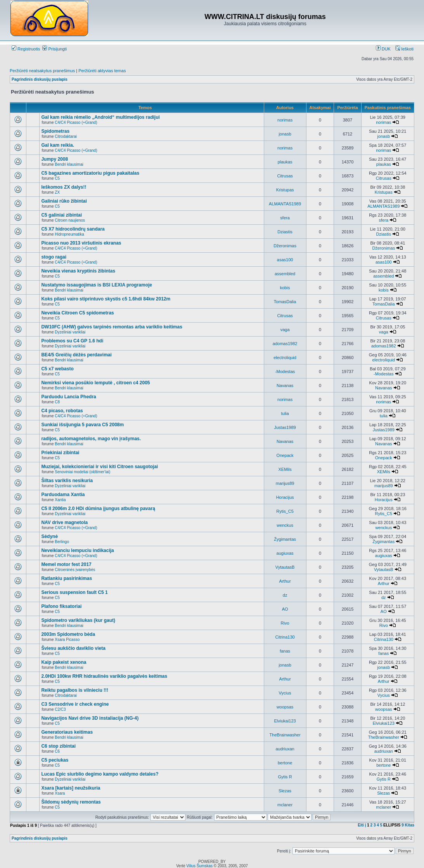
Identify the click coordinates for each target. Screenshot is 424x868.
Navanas (285, 385)
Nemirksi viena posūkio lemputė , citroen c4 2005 (95, 383)
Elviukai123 (285, 721)
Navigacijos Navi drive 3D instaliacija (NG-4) (90, 718)
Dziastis (285, 232)
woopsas (285, 707)
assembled (285, 274)
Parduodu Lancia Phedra (68, 397)
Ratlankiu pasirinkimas (67, 578)
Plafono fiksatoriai (61, 606)
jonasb (285, 134)
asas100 (285, 260)
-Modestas (285, 372)
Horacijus (285, 497)
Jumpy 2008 (55, 159)
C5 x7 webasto (57, 369)
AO (285, 609)
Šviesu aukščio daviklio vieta (73, 648)
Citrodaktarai (66, 136)
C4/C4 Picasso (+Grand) (76, 122)
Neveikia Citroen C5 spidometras (77, 313)
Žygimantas (285, 539)
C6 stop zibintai (58, 746)
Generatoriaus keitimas (67, 732)
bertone (285, 763)
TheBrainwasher (285, 735)
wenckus (285, 525)
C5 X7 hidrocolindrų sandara (73, 229)
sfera (285, 218)
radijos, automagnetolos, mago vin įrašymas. (91, 439)
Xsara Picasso (67, 640)
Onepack (285, 455)
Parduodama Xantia (63, 495)
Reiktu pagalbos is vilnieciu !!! (75, 690)
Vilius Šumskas (199, 866)
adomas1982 (285, 344)
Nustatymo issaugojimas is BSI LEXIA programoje (97, 285)
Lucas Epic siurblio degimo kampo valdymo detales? (100, 774)
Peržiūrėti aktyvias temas (102, 71)
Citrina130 (285, 637)
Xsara (60, 793)
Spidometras (55, 131)
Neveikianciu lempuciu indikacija (77, 550)
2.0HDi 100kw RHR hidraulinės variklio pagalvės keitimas (104, 676)
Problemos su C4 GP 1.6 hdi (72, 341)
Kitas (410, 825)
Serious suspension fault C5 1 (74, 592)
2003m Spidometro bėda (68, 634)
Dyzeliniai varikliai (70, 332)
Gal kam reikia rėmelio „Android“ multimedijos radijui (100, 117)
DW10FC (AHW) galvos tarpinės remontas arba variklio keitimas (112, 327)
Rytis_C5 (285, 511)
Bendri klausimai (69, 164)
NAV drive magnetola (64, 523)
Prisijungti (55, 49)
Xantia (60, 500)
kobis (285, 288)
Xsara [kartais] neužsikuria (71, 788)
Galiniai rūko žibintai (64, 201)
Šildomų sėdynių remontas (71, 802)
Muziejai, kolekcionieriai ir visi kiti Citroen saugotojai (100, 467)
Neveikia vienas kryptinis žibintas (78, 271)
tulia (285, 413)
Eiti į (362, 825)
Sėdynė (49, 536)
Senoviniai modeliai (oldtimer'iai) (82, 472)
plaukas (285, 162)
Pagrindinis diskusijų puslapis (40, 79)
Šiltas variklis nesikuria (67, 481)
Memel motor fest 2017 (66, 564)
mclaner (285, 805)
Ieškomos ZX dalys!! (64, 187)
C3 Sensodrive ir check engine (75, 704)
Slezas (285, 791)
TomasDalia (285, 302)
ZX (57, 192)
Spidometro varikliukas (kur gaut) (78, 620)
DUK (383, 49)
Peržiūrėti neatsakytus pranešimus (42, 71)
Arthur (285, 581)
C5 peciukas (55, 760)
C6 (57, 751)
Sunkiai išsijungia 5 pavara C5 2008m (82, 425)
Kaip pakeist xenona (64, 662)
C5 (57, 178)
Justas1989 (285, 427)
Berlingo (62, 542)
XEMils (285, 469)
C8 (57, 402)
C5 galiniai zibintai (61, 215)
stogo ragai (54, 257)
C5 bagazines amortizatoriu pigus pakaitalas (90, 173)
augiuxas (285, 553)
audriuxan (285, 749)
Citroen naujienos (70, 220)
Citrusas (285, 176)
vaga (285, 330)
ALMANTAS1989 (285, 204)
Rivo (285, 623)
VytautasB (285, 567)
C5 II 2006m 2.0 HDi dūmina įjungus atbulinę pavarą (98, 509)
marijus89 (285, 483)
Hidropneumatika (69, 234)
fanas (285, 651)
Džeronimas (285, 246)
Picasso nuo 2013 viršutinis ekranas (81, 243)
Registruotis (26, 49)
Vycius (285, 693)
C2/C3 (60, 709)
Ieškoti (404, 49)
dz (285, 595)
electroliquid (285, 358)
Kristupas (285, 190)
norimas (285, 120)
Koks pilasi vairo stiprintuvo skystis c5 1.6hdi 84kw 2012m (106, 299)
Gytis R (285, 777)
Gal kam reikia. (58, 145)
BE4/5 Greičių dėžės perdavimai (76, 355)
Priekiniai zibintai (60, 453)
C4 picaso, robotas (62, 411)
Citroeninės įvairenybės (75, 570)
